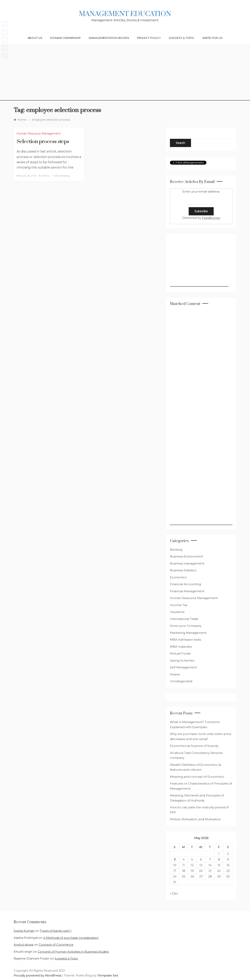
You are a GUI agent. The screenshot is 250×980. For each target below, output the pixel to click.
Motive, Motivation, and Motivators (195, 819)
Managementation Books (109, 38)
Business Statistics (183, 570)
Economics (178, 577)
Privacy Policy (149, 38)
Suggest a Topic (182, 38)
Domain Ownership (66, 38)
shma (46, 176)
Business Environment (186, 556)
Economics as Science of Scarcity (194, 746)
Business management (187, 563)
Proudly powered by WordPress (38, 975)
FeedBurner (211, 218)
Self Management (183, 667)
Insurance (177, 612)
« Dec (174, 893)
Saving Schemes (182, 660)
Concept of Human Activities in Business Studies (73, 952)
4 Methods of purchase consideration (71, 938)
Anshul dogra (23, 945)
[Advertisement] (125, 73)
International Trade (184, 619)
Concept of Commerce (56, 945)
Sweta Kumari (24, 931)
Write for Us (212, 38)
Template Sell (108, 975)
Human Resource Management (39, 134)
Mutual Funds (180, 653)
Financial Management (187, 591)
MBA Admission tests (185, 640)
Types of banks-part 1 (56, 931)
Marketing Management (188, 633)
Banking (176, 550)
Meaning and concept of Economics (197, 777)
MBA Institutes (181, 647)
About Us (35, 38)
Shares (175, 674)
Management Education (125, 14)
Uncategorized (181, 681)
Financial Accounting (185, 584)
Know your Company (186, 626)
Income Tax (179, 605)
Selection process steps (43, 142)
